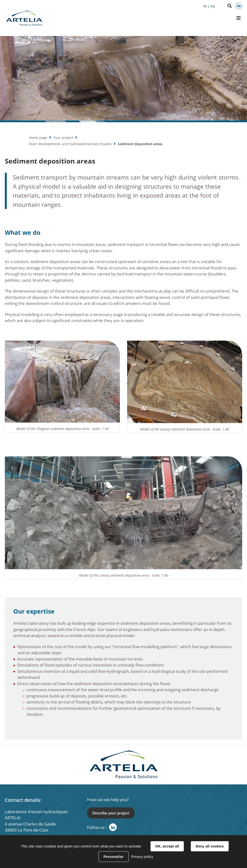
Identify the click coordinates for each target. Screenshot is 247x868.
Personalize (113, 857)
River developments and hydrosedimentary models (70, 144)
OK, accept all (167, 846)
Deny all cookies (210, 846)
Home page (38, 138)
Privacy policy (142, 857)
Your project (63, 138)
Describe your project (111, 813)
